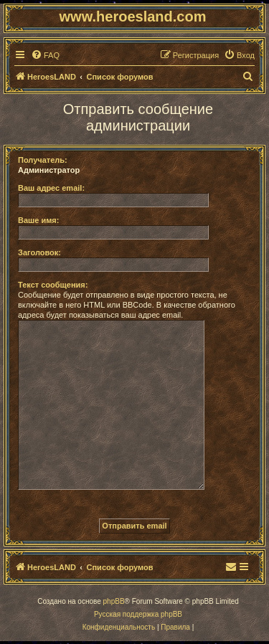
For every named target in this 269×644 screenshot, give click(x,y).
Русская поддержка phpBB (138, 614)
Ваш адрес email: (51, 188)
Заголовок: (39, 252)
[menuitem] (45, 55)
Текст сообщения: (53, 285)
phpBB (114, 601)
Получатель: (43, 160)
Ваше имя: (38, 220)
